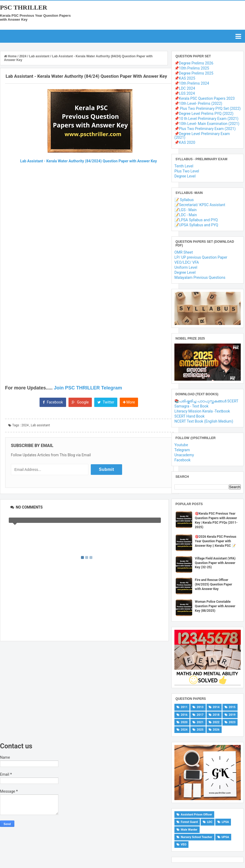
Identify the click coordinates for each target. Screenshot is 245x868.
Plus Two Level (187, 171)
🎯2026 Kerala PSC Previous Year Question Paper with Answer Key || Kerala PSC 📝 (216, 541)
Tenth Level (184, 166)
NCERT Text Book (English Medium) (204, 421)
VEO (184, 845)
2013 (200, 707)
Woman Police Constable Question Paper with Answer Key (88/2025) (215, 606)
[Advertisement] (84, 692)
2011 (184, 707)
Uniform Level (186, 267)
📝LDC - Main (186, 215)
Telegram (182, 450)
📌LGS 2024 (185, 93)
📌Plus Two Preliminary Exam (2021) (205, 129)
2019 (232, 715)
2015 (232, 707)
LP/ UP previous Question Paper (201, 257)
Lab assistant (40, 425)
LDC (210, 822)
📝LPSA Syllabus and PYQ (196, 220)
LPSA (225, 822)
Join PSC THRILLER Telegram (88, 388)
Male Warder (189, 830)
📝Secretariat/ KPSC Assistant (200, 205)
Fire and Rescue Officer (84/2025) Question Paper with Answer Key (213, 584)
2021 (200, 722)
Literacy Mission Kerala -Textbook (202, 411)
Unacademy (184, 455)
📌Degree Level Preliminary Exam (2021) (202, 136)
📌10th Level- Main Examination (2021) (207, 124)
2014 (216, 707)
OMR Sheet (184, 252)
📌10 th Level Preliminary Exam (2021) (206, 119)
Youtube (181, 445)
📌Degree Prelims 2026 (194, 63)
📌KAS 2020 (185, 142)
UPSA (225, 837)
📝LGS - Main (186, 210)
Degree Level (185, 176)
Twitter (106, 402)
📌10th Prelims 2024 (192, 83)
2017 (200, 715)
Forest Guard (189, 822)
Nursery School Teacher (196, 837)
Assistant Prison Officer (196, 815)
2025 (200, 730)
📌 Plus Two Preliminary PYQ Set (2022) (208, 108)
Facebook (53, 402)
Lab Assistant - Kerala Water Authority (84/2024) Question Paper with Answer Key (89, 161)
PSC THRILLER (24, 7)
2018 (216, 715)
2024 (25, 425)
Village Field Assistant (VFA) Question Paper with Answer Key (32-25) (215, 563)
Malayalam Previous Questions (200, 277)
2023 (232, 722)
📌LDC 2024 (185, 88)
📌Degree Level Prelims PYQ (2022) (204, 114)
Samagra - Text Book (191, 406)
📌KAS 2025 (185, 78)
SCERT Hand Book (190, 416)
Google (80, 402)
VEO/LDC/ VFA (187, 262)
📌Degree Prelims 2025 (194, 73)
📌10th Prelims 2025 (192, 68)
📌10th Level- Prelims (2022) (198, 103)
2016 (184, 715)
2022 (216, 722)
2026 (216, 730)
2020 (184, 722)
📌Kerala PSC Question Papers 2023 (205, 98)
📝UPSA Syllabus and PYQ (196, 225)
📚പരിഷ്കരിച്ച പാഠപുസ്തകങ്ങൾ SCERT (206, 401)
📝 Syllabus (184, 200)
